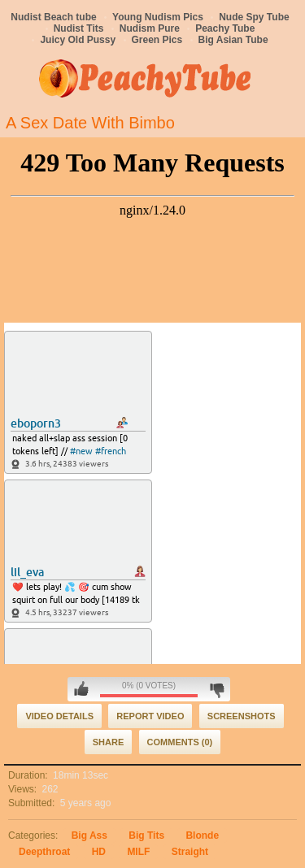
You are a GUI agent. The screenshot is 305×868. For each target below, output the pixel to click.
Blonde (202, 835)
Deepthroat (44, 852)
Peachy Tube (225, 28)
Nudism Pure (150, 28)
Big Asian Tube (233, 40)
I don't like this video (217, 689)
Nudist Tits (79, 28)
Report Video (150, 716)
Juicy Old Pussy (78, 40)
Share (109, 742)
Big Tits (146, 835)
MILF (138, 852)
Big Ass (89, 835)
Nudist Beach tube (53, 17)
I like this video (81, 689)
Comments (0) (180, 742)
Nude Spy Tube (254, 17)
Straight (190, 852)
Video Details (59, 716)
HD (99, 852)
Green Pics (157, 40)
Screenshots (242, 716)
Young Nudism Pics (158, 17)
